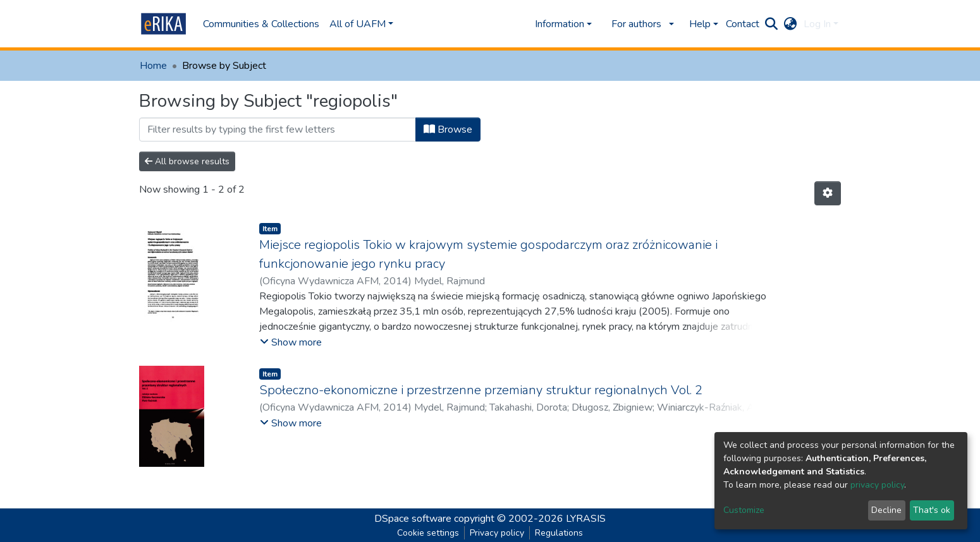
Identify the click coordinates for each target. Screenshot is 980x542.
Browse (448, 129)
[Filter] (278, 129)
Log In (817, 24)
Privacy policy (497, 533)
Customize (744, 510)
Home (153, 66)
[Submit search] (772, 24)
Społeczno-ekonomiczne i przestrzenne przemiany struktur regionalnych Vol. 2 (481, 390)
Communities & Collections (261, 24)
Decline (886, 510)
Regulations (559, 533)
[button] (791, 24)
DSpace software (413, 519)
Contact (743, 24)
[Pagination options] (828, 193)
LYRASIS (586, 519)
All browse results (187, 161)
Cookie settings (428, 533)
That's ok (932, 510)
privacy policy (877, 485)
